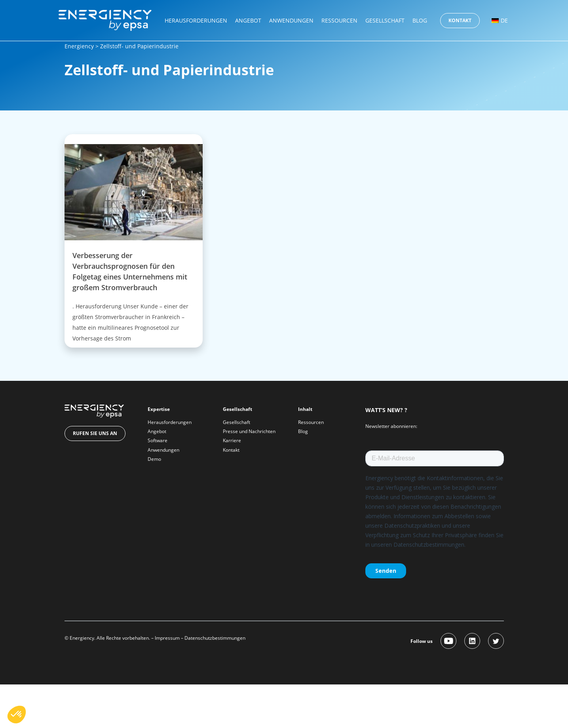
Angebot (248, 20)
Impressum (167, 638)
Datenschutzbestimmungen (215, 638)
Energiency (79, 46)
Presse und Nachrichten (249, 431)
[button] (17, 715)
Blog (420, 20)
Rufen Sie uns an (95, 433)
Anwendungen (291, 20)
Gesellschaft (385, 20)
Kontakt (460, 20)
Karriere (232, 440)
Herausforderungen (196, 20)
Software (158, 440)
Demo (154, 459)
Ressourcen (339, 20)
